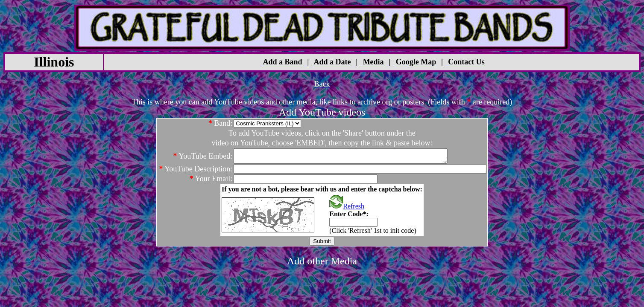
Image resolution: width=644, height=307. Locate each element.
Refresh (347, 209)
